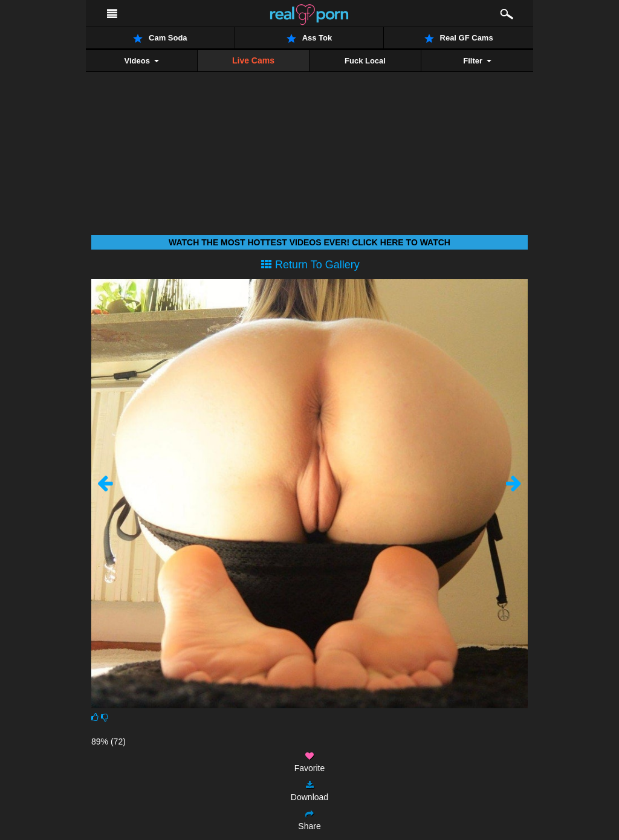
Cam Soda (160, 38)
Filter (477, 61)
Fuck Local (365, 61)
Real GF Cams (459, 38)
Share (309, 820)
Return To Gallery (310, 265)
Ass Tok (309, 38)
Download (309, 791)
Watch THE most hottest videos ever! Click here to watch (309, 242)
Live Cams (253, 60)
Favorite (310, 762)
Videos (141, 61)
